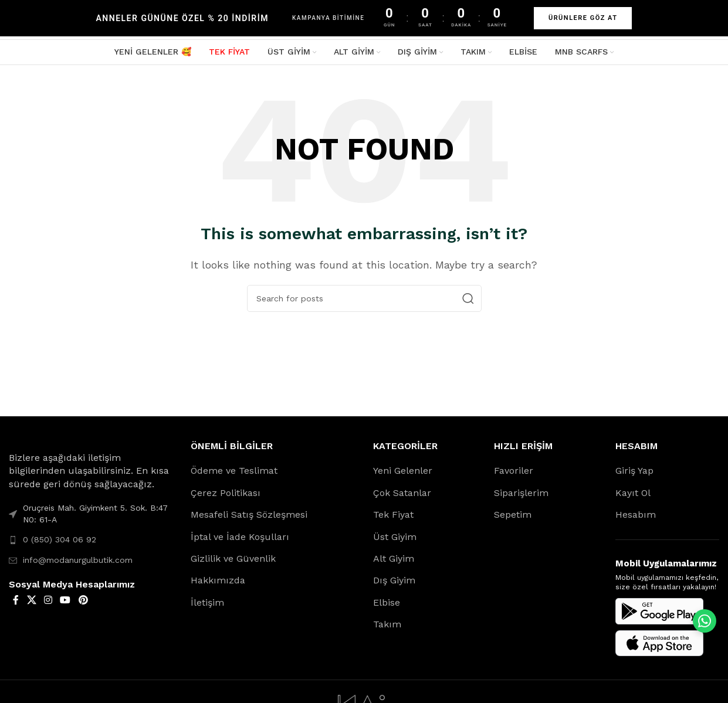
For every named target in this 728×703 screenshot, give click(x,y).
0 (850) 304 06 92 (60, 542)
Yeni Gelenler (403, 473)
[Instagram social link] (48, 602)
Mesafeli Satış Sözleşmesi (249, 517)
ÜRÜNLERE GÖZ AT (583, 18)
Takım (387, 626)
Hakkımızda (218, 583)
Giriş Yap (634, 473)
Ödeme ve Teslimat (234, 473)
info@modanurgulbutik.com (78, 562)
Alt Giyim (394, 560)
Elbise (387, 604)
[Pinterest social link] (83, 602)
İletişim (207, 604)
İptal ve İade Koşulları (240, 539)
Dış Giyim (394, 583)
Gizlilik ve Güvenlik (233, 560)
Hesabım (636, 517)
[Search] (364, 301)
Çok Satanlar (402, 495)
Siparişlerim (521, 495)
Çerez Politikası (226, 495)
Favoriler (514, 473)
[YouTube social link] (65, 602)
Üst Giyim (395, 539)
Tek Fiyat (393, 517)
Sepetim (513, 517)
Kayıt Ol (633, 495)
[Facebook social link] (16, 602)
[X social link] (31, 602)
